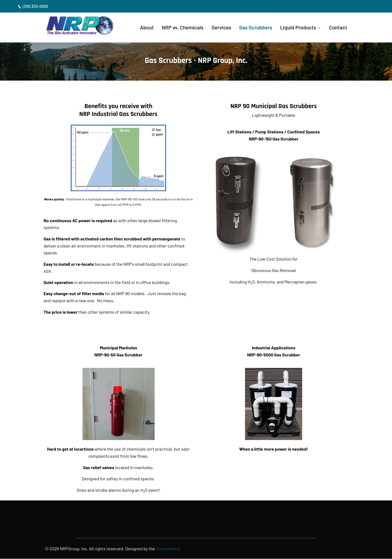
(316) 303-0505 (33, 6)
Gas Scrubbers (253, 27)
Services (218, 27)
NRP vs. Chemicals (178, 27)
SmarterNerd (168, 549)
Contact (338, 27)
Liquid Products (297, 27)
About (141, 27)
